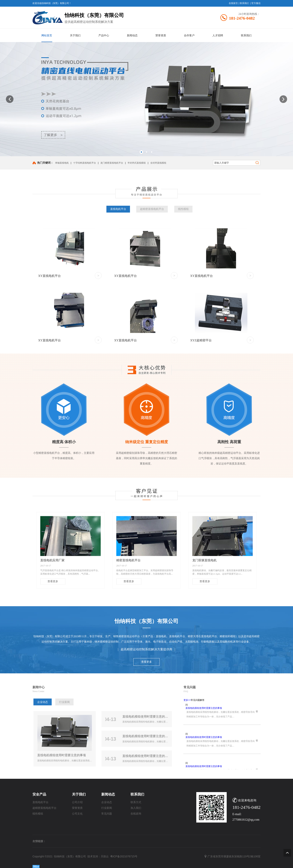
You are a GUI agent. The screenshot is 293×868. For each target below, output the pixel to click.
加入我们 (136, 808)
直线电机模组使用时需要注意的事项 (204, 773)
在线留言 (233, 3)
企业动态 (43, 765)
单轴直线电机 (62, 163)
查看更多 (146, 712)
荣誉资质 (77, 808)
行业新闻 (64, 765)
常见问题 (107, 814)
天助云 (105, 856)
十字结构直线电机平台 (85, 163)
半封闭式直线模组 (137, 163)
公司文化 (77, 814)
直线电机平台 (118, 334)
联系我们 (244, 3)
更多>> (187, 763)
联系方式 (136, 802)
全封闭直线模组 (158, 163)
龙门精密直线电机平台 (112, 163)
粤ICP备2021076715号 (124, 856)
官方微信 (256, 3)
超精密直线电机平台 (152, 334)
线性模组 (183, 334)
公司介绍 (77, 802)
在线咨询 (136, 814)
